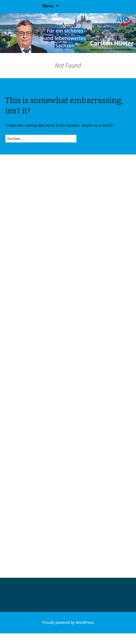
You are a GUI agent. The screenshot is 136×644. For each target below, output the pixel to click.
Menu (48, 6)
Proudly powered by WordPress (68, 623)
